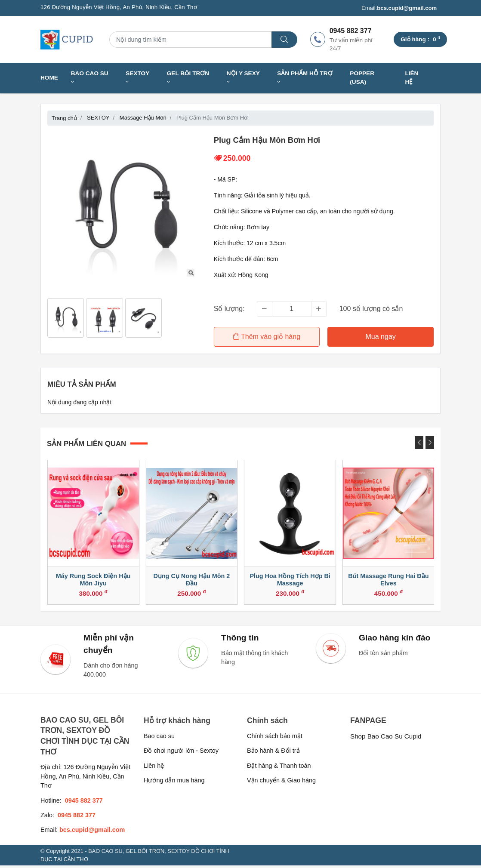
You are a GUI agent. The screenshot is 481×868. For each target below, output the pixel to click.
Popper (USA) (362, 78)
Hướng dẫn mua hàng (174, 783)
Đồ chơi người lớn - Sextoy (181, 753)
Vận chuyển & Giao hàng (281, 783)
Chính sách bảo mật (275, 739)
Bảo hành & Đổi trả (273, 753)
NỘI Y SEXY (243, 78)
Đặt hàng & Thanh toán (279, 768)
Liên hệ (412, 78)
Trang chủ (64, 118)
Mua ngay (381, 337)
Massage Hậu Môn (143, 118)
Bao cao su (159, 739)
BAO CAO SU (90, 78)
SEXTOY (137, 78)
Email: (399, 8)
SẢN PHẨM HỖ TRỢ (305, 78)
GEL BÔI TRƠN (188, 78)
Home (49, 78)
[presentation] (419, 442)
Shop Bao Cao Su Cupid (386, 739)
